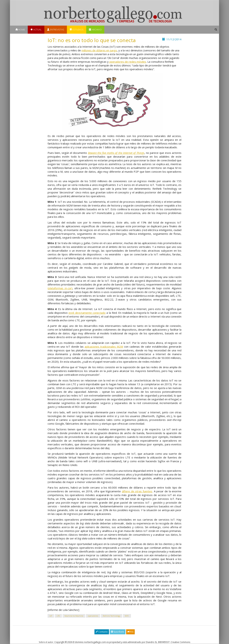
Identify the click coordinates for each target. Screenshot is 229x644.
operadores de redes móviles (127, 62)
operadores (93, 616)
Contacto (102, 632)
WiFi (127, 616)
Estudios (77, 30)
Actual (36, 30)
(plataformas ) (60, 288)
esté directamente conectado (87, 313)
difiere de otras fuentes (137, 491)
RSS (130, 632)
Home (20, 30)
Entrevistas (56, 30)
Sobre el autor (46, 642)
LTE (58, 616)
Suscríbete (118, 632)
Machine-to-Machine (74, 616)
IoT (51, 616)
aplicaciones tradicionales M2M (104, 347)
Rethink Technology (112, 616)
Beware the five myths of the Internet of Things (116, 153)
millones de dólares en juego (99, 50)
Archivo (95, 30)
